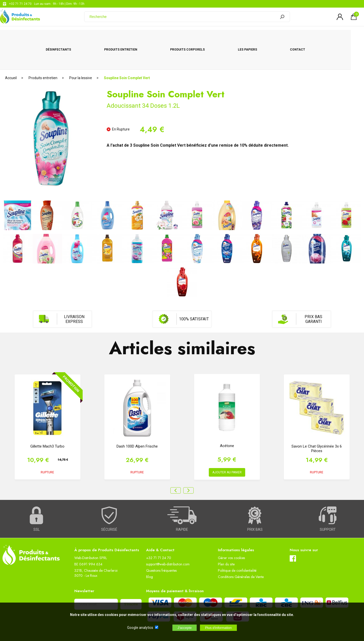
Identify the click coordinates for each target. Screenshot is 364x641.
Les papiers (254, 38)
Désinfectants (65, 38)
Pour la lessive (81, 54)
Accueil (11, 54)
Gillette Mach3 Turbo (47, 423)
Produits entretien (127, 38)
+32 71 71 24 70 (20, 4)
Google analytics (140, 628)
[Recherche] (183, 18)
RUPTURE (47, 449)
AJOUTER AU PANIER (227, 449)
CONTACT (304, 38)
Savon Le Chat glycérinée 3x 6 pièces (317, 425)
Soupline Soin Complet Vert (127, 54)
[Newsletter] (96, 581)
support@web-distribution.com (168, 541)
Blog (150, 553)
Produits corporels (194, 38)
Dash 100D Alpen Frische (137, 423)
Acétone (227, 422)
